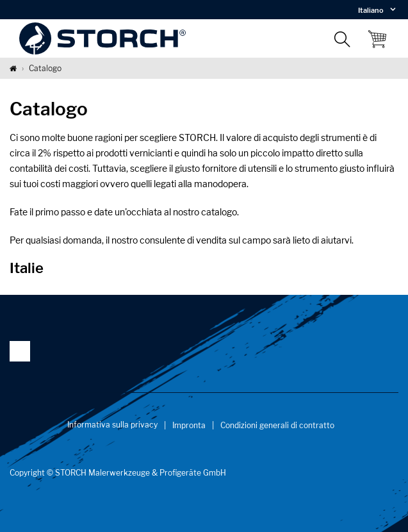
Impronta (189, 425)
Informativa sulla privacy (112, 425)
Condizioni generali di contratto (277, 425)
